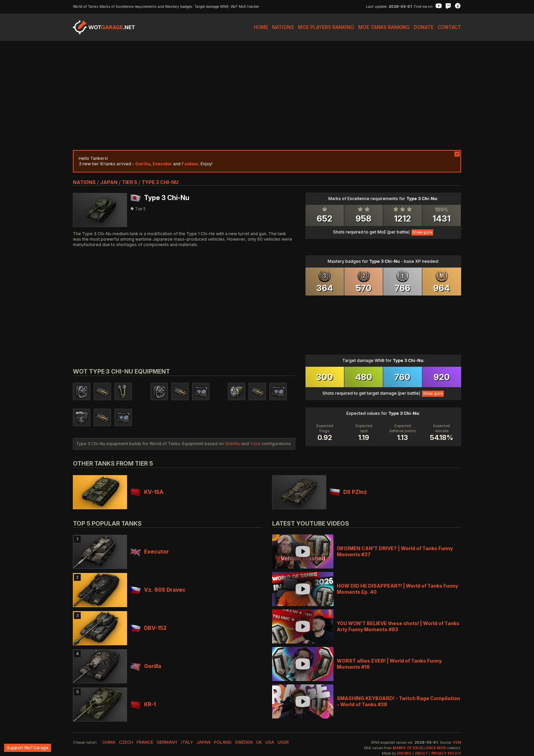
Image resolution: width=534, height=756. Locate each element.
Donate (424, 27)
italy (187, 742)
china (109, 742)
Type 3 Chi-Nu (160, 182)
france (145, 742)
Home (261, 27)
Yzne (255, 444)
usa (270, 742)
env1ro (404, 753)
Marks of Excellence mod (419, 748)
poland (223, 742)
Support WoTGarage (28, 748)
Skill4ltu (233, 444)
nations (84, 182)
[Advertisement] (267, 95)
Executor (150, 552)
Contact (449, 27)
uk (259, 742)
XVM (457, 743)
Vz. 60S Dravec (158, 590)
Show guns (422, 232)
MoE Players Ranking (326, 27)
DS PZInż (348, 492)
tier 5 (130, 182)
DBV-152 (148, 628)
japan (109, 182)
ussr (283, 742)
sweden (244, 742)
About (421, 753)
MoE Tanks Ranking (384, 27)
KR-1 (143, 704)
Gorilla (146, 666)
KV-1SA (147, 492)
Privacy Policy (446, 753)
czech (126, 742)
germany (167, 742)
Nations (283, 27)
